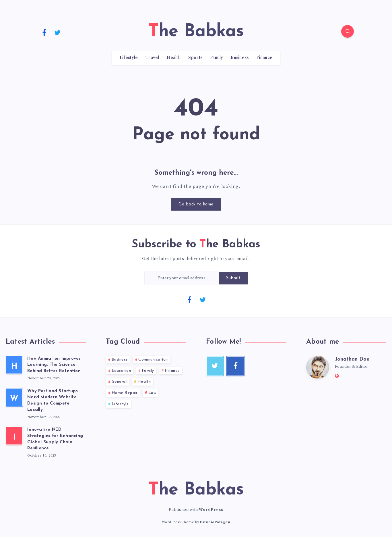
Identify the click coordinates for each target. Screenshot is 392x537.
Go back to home (196, 204)
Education (121, 371)
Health (174, 58)
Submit (233, 278)
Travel (152, 58)
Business (240, 58)
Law (152, 393)
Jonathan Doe (352, 359)
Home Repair (125, 393)
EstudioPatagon (215, 522)
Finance (264, 58)
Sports (195, 58)
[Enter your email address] (182, 278)
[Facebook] (44, 32)
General (119, 382)
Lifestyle (129, 58)
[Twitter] (58, 32)
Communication (153, 360)
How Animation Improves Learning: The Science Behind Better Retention (54, 365)
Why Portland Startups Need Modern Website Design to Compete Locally (53, 401)
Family (217, 58)
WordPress (211, 510)
